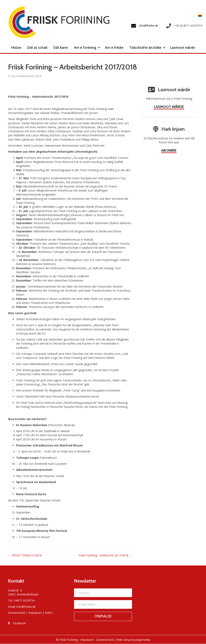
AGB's (49, 613)
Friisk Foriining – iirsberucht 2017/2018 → (105, 555)
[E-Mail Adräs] (103, 604)
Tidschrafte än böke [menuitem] (145, 48)
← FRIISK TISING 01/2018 (25, 555)
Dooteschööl (17, 613)
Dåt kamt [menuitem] (61, 48)
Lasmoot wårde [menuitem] (182, 48)
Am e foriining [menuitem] (85, 48)
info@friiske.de (26, 607)
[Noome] (103, 593)
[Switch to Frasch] (199, 15)
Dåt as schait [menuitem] (37, 48)
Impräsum (35, 613)
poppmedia (143, 640)
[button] (99, 48)
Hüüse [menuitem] (16, 48)
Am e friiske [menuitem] (114, 48)
